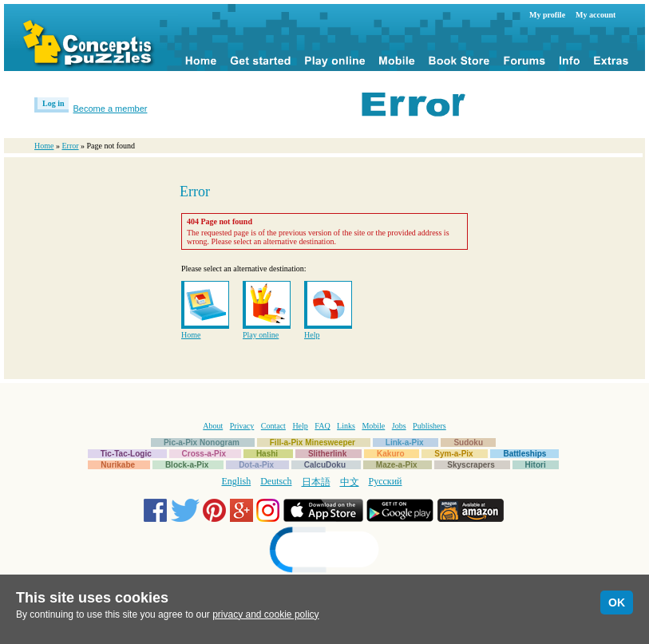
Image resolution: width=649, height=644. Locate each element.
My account (596, 15)
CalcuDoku (325, 465)
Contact (273, 426)
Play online (261, 335)
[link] (325, 552)
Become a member (111, 109)
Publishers (429, 426)
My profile (547, 15)
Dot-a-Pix (256, 465)
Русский (386, 481)
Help (312, 335)
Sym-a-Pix (453, 454)
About (213, 426)
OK (617, 603)
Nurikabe (118, 465)
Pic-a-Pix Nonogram (202, 443)
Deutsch (276, 481)
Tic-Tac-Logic (126, 454)
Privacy (242, 426)
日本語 (316, 482)
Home (44, 146)
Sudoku (468, 443)
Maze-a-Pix (397, 465)
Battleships (524, 454)
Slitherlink (327, 454)
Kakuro (390, 454)
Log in (53, 103)
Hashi (267, 454)
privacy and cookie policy (265, 614)
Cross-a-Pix (204, 454)
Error (70, 146)
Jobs (399, 426)
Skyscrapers (471, 465)
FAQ (322, 426)
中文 (350, 482)
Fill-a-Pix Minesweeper (313, 443)
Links (346, 426)
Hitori (536, 465)
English (237, 481)
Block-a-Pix (187, 465)
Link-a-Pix (405, 443)
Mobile (373, 426)
